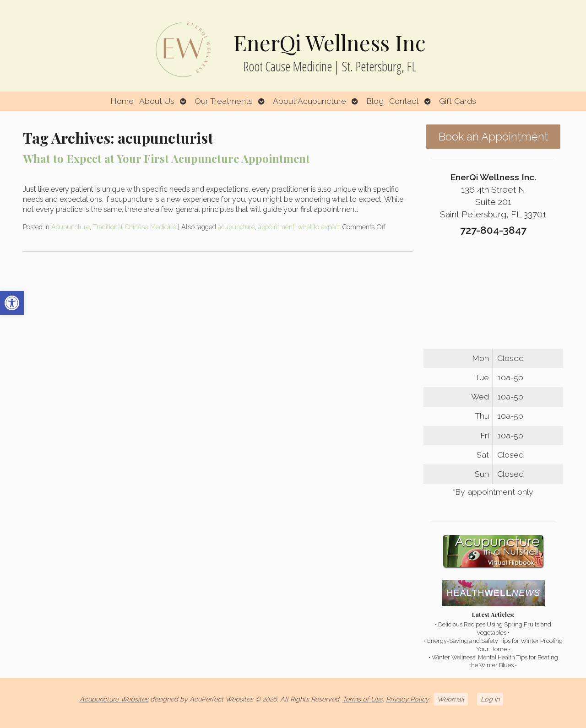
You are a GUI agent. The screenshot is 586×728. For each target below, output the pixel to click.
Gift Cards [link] (458, 101)
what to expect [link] (319, 227)
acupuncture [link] (236, 227)
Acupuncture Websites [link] (114, 699)
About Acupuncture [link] (309, 101)
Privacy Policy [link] (407, 699)
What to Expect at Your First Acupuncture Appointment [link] (166, 158)
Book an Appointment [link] (493, 137)
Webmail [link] (451, 699)
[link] (12, 303)
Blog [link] (375, 101)
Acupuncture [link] (71, 227)
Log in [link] (490, 699)
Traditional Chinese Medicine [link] (135, 227)
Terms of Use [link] (363, 699)
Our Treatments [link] (224, 101)
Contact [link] (404, 101)
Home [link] (122, 101)
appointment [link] (276, 227)
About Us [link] (157, 101)
